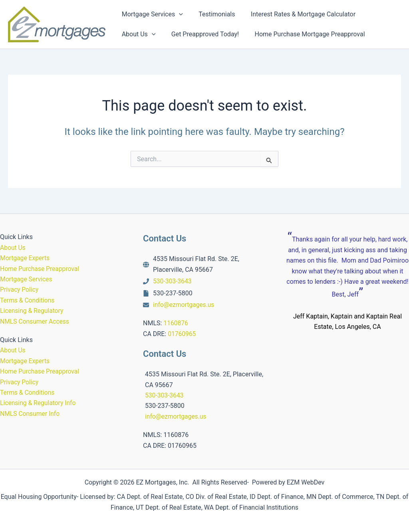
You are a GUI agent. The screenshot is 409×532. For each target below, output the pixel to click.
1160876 (176, 323)
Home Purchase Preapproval (41, 269)
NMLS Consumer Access (35, 321)
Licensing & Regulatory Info (39, 403)
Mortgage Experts (25, 258)
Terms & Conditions (28, 300)
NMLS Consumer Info (31, 414)
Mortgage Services (27, 279)
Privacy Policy (20, 290)
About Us (13, 248)
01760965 (182, 334)
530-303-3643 (173, 281)
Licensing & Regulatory (32, 311)
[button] (178, 14)
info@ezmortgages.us (184, 305)
